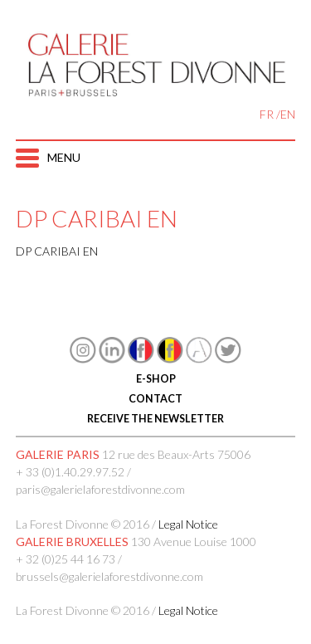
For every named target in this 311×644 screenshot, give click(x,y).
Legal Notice (188, 524)
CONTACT (155, 399)
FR (267, 114)
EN (288, 114)
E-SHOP (156, 379)
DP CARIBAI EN (57, 251)
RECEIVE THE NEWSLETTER (155, 419)
